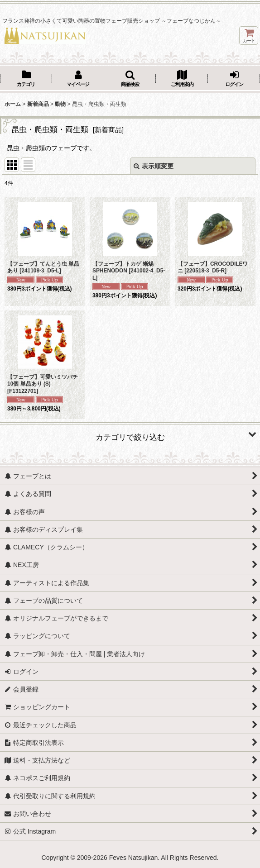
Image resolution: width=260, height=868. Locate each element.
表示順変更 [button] (154, 166)
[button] (130, 79)
